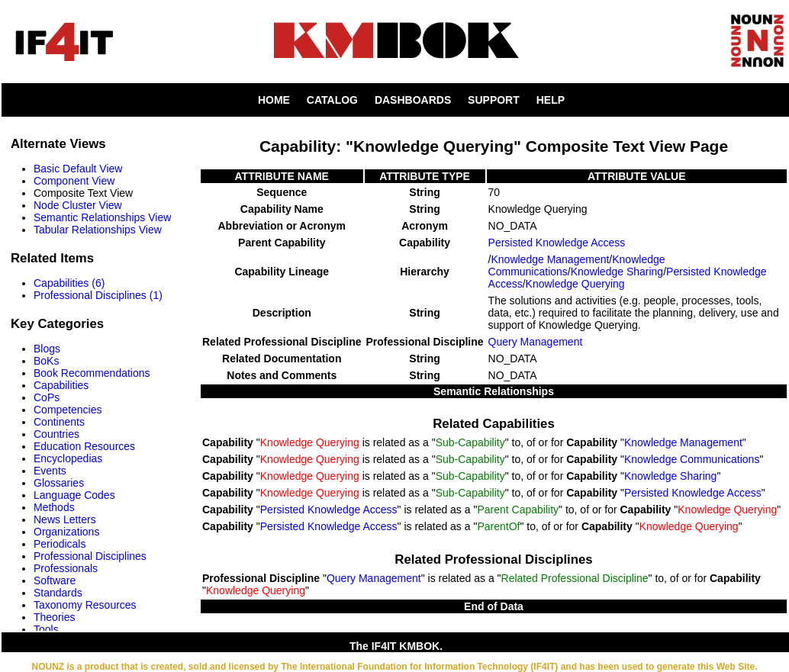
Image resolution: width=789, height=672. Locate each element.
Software (55, 580)
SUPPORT (494, 100)
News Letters (65, 519)
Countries (56, 434)
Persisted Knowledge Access (557, 243)
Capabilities (61, 385)
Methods (54, 507)
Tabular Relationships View (98, 230)
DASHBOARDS (413, 100)
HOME (274, 100)
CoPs (47, 397)
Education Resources (84, 446)
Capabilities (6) (69, 283)
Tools (46, 629)
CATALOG (332, 100)
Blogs (47, 349)
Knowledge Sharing (617, 272)
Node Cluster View (78, 205)
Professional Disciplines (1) (98, 295)
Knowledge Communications (692, 459)
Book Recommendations (92, 373)
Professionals (66, 568)
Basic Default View (78, 169)
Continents (59, 422)
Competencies (68, 410)
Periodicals (60, 544)
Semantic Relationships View (102, 217)
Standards (58, 593)
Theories (54, 617)
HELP (551, 100)
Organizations (66, 532)
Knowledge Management (550, 259)
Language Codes (74, 495)
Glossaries (59, 483)
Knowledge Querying (575, 284)
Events (50, 471)
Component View (74, 181)
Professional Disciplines (90, 556)
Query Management (536, 342)
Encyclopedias (68, 458)
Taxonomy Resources (85, 605)
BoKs (46, 361)
